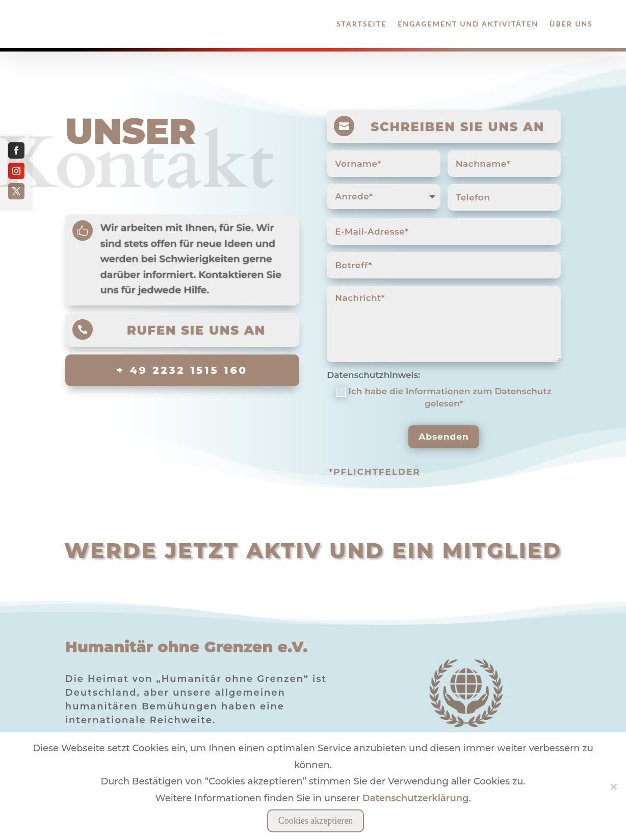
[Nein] (613, 786)
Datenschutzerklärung (416, 798)
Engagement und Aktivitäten (468, 24)
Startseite (361, 24)
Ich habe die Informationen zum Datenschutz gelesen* (444, 397)
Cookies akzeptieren (316, 821)
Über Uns (571, 24)
